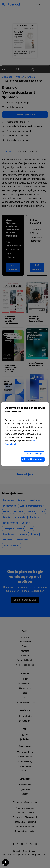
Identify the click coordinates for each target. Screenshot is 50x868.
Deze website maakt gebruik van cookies (25, 412)
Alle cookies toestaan (33, 459)
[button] (5, 863)
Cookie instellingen (34, 453)
